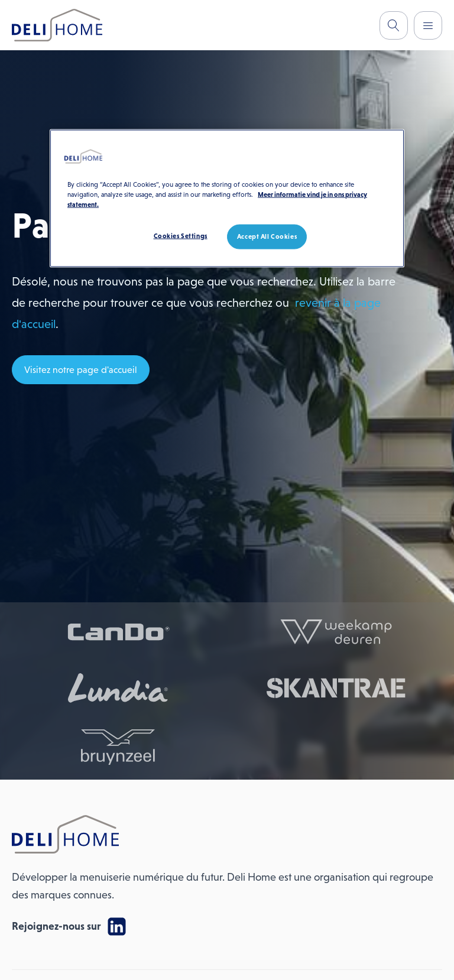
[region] (227, 198)
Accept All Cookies (267, 236)
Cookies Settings (181, 235)
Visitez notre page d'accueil (81, 370)
